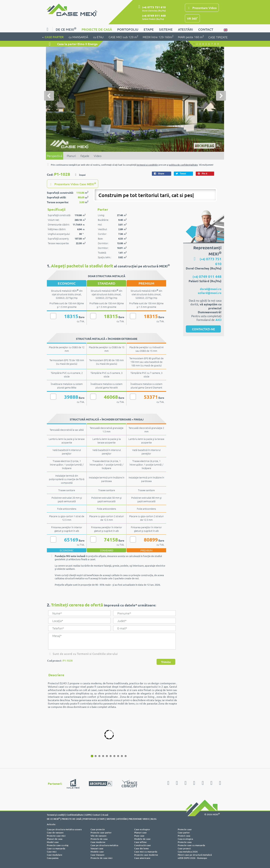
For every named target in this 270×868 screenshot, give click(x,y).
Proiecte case (185, 829)
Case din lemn (141, 848)
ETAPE (149, 29)
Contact (97, 815)
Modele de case (142, 839)
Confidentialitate (75, 815)
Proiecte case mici (56, 836)
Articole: (51, 824)
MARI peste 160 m (191, 37)
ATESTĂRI (185, 29)
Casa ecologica (185, 839)
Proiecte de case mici (101, 858)
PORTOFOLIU (128, 29)
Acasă (105, 815)
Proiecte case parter (101, 833)
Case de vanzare (55, 833)
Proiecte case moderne (146, 855)
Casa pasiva (53, 858)
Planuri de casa (55, 839)
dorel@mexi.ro (211, 289)
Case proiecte (98, 829)
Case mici (52, 852)
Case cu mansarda (56, 848)
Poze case (139, 836)
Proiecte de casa (99, 839)
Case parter (184, 833)
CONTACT (206, 29)
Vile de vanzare (99, 836)
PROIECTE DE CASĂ (97, 29)
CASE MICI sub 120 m (123, 37)
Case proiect (184, 848)
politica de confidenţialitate (183, 165)
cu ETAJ (99, 37)
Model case (53, 842)
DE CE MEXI (66, 29)
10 (125, 756)
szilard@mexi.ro (210, 293)
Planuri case (140, 833)
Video (98, 156)
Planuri (71, 156)
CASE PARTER (54, 37)
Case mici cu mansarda (146, 852)
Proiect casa (184, 836)
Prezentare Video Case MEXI (73, 184)
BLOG (154, 819)
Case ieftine (140, 842)
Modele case (97, 852)
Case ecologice (142, 829)
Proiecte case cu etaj (58, 845)
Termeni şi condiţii (56, 815)
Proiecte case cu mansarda (191, 845)
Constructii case (142, 845)
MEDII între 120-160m (158, 37)
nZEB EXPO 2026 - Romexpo (192, 858)
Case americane (142, 858)
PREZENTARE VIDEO (139, 819)
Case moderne (98, 842)
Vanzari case (97, 848)
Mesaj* (112, 641)
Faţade (85, 156)
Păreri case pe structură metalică (195, 855)
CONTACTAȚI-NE (203, 329)
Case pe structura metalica (104, 845)
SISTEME (166, 29)
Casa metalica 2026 (188, 852)
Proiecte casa (185, 842)
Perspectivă (55, 156)
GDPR (88, 815)
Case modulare (55, 855)
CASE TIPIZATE (218, 37)
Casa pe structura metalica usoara (64, 829)
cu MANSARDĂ (79, 37)
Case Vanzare (97, 855)
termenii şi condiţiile (147, 165)
